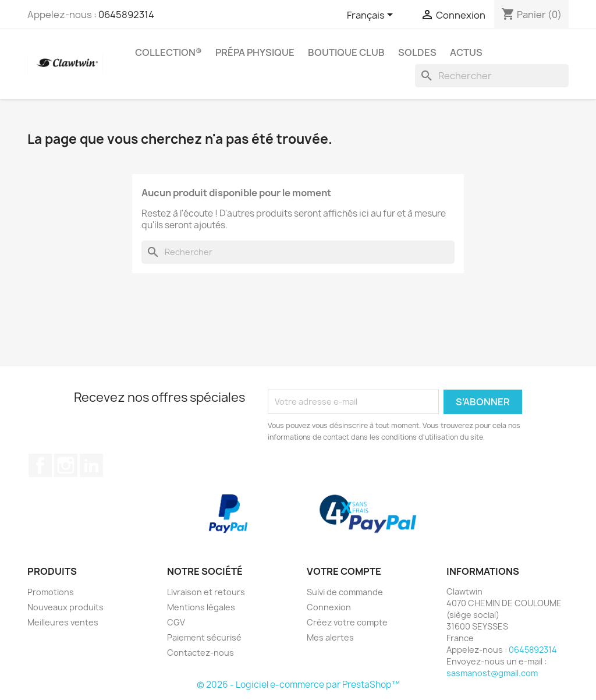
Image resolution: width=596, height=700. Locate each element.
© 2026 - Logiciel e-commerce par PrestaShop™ (298, 685)
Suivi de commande (345, 592)
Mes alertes (330, 637)
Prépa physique (255, 52)
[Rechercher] (492, 76)
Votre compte (344, 571)
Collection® (168, 52)
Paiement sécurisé (204, 637)
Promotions (51, 592)
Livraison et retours (206, 592)
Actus (466, 52)
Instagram (66, 465)
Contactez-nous (201, 653)
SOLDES (417, 52)
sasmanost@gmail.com (492, 673)
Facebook (40, 465)
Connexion (329, 607)
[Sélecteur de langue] (372, 16)
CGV (176, 622)
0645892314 (126, 15)
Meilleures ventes (63, 622)
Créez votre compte (347, 622)
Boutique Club (346, 52)
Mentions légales (201, 607)
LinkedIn (91, 465)
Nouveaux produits (65, 607)
